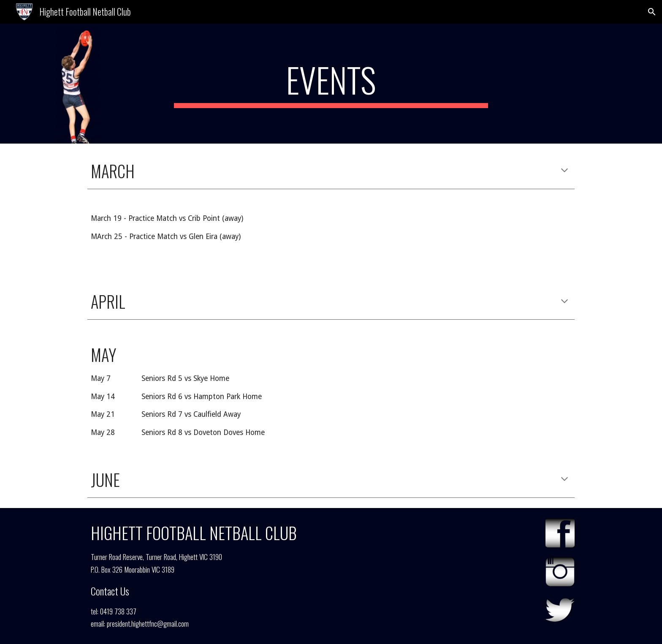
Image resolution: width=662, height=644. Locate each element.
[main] (331, 84)
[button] (652, 12)
